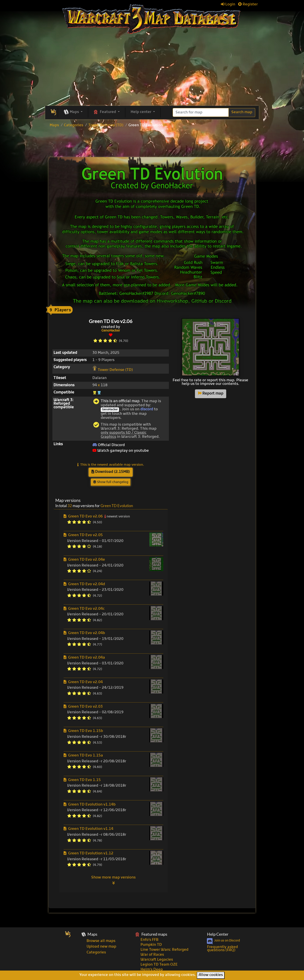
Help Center (218, 934)
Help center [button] (141, 112)
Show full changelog (111, 482)
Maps (54, 125)
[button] (73, 112)
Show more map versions (113, 880)
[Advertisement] (152, 143)
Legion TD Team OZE (159, 965)
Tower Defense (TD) (106, 125)
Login (228, 5)
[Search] (201, 112)
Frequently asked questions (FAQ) (222, 949)
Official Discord (109, 445)
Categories (74, 125)
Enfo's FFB (149, 940)
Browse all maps (101, 941)
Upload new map (101, 947)
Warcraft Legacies (157, 960)
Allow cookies (211, 975)
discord (147, 409)
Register (248, 5)
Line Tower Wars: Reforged (164, 950)
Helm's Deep (152, 970)
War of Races (152, 955)
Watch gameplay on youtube (121, 451)
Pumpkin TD (151, 945)
